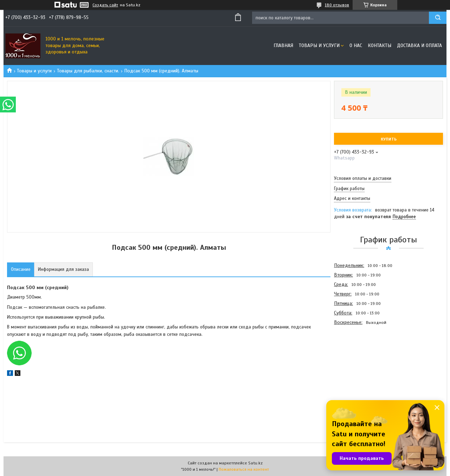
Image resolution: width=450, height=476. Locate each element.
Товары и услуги (319, 45)
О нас (356, 45)
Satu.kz (255, 463)
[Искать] (438, 18)
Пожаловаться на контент (244, 469)
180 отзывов (337, 5)
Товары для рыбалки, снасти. (88, 71)
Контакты (380, 45)
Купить (389, 139)
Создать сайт (105, 5)
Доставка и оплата (419, 45)
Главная (283, 45)
